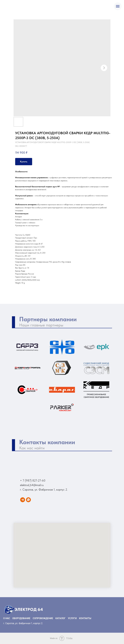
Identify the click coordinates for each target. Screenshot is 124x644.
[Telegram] (23, 500)
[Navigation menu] (118, 6)
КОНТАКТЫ (85, 618)
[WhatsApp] (28, 500)
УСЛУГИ (72, 618)
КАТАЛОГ (60, 618)
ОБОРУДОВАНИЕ (21, 618)
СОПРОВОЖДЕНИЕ (43, 618)
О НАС (7, 618)
